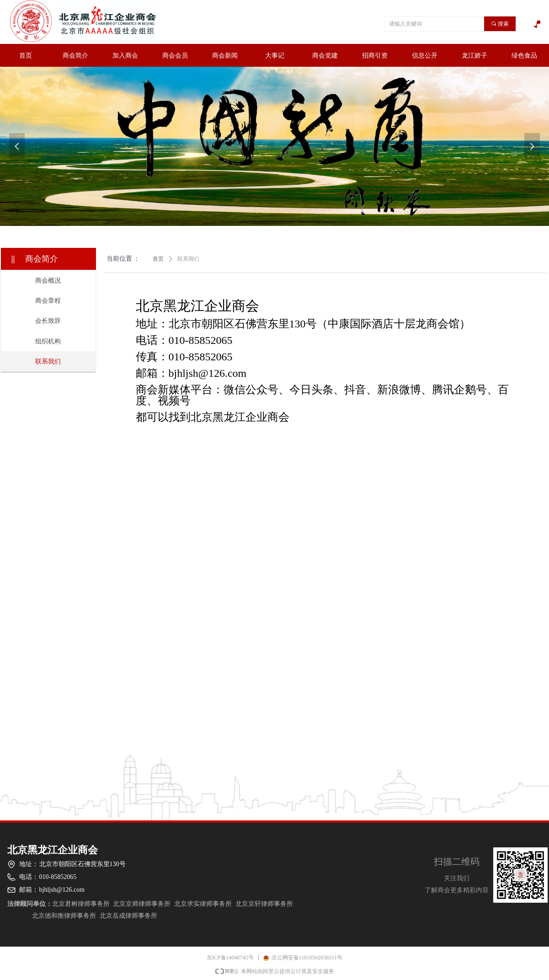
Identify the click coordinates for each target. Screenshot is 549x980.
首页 (158, 259)
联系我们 (188, 259)
